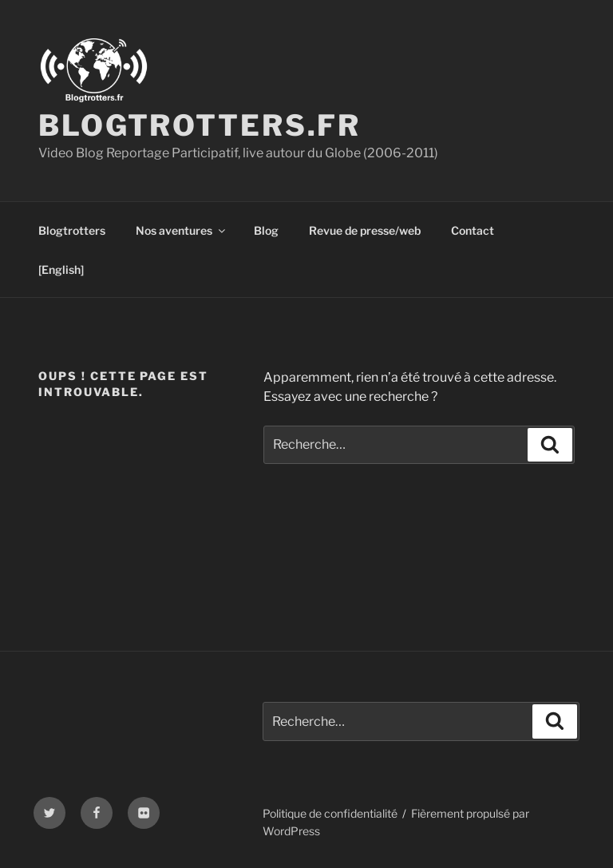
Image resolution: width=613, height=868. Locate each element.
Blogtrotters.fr (200, 125)
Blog (266, 230)
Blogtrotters (72, 230)
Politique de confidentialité (330, 813)
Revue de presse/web (365, 230)
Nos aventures (182, 230)
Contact (473, 230)
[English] (61, 270)
